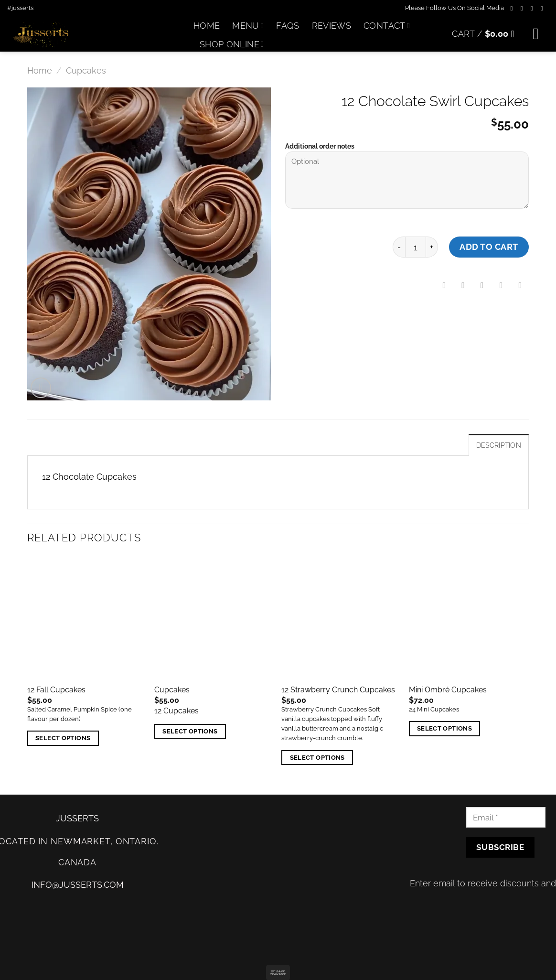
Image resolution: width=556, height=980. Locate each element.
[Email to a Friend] (482, 286)
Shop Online (232, 44)
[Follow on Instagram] (524, 8)
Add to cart (489, 247)
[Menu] (541, 34)
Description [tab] (499, 445)
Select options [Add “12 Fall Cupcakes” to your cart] (63, 738)
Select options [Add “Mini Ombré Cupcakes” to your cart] (444, 728)
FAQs (288, 26)
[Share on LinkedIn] (520, 286)
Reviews (331, 26)
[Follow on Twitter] (544, 8)
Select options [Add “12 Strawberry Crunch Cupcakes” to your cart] (317, 758)
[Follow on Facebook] (514, 8)
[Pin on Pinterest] (501, 286)
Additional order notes (320, 146)
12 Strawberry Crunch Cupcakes (338, 690)
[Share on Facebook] (444, 286)
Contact (387, 26)
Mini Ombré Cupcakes (448, 690)
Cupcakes (86, 70)
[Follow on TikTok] (534, 8)
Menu (248, 26)
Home (207, 26)
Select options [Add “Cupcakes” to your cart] (190, 731)
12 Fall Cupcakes (56, 690)
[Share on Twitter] (463, 286)
